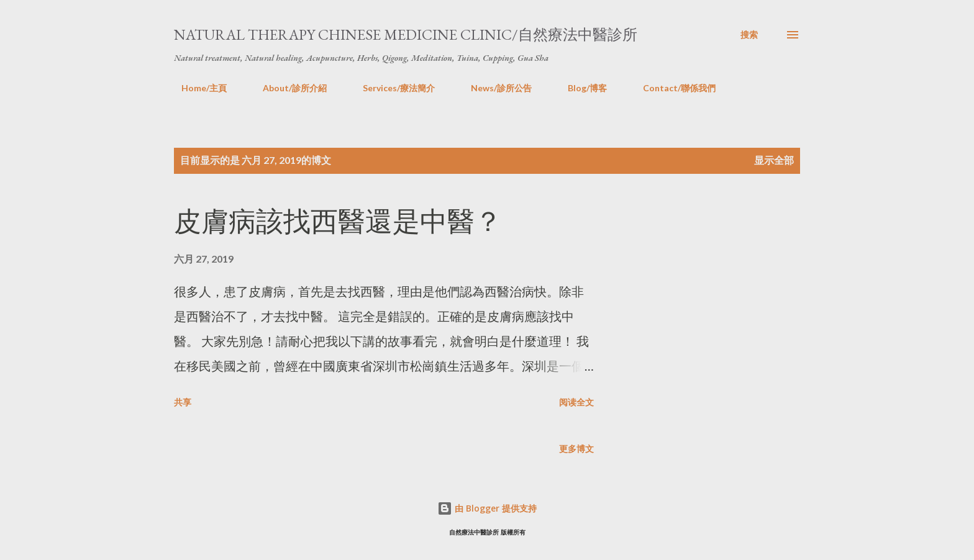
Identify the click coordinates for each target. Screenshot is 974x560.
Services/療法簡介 (391, 88)
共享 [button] (183, 402)
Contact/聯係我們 (672, 88)
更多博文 (576, 449)
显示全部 (774, 160)
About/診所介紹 (287, 88)
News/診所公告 (494, 88)
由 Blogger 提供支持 (487, 508)
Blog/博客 (580, 88)
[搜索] (749, 35)
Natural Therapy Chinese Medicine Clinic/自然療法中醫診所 (406, 34)
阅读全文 (576, 402)
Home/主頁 (197, 88)
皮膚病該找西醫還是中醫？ (338, 221)
